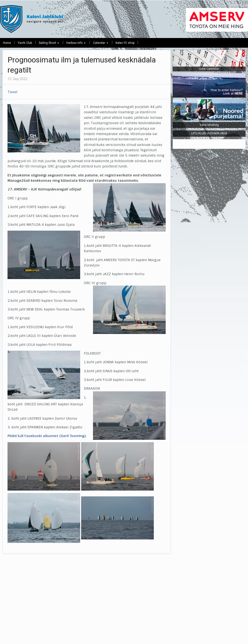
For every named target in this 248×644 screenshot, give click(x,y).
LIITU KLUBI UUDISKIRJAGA (209, 133)
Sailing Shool (47, 44)
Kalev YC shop (125, 43)
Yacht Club (25, 43)
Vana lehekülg (209, 125)
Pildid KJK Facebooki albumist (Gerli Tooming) (46, 436)
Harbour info (74, 44)
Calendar (99, 44)
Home (7, 43)
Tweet (12, 92)
